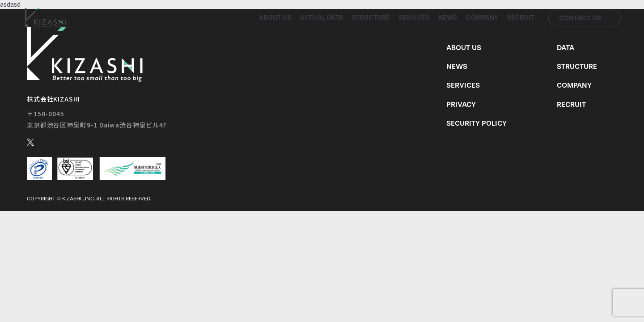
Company (482, 18)
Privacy (461, 104)
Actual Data (322, 18)
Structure (371, 18)
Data (566, 48)
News (448, 18)
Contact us (580, 18)
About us (275, 18)
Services (414, 18)
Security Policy (477, 123)
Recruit (521, 18)
